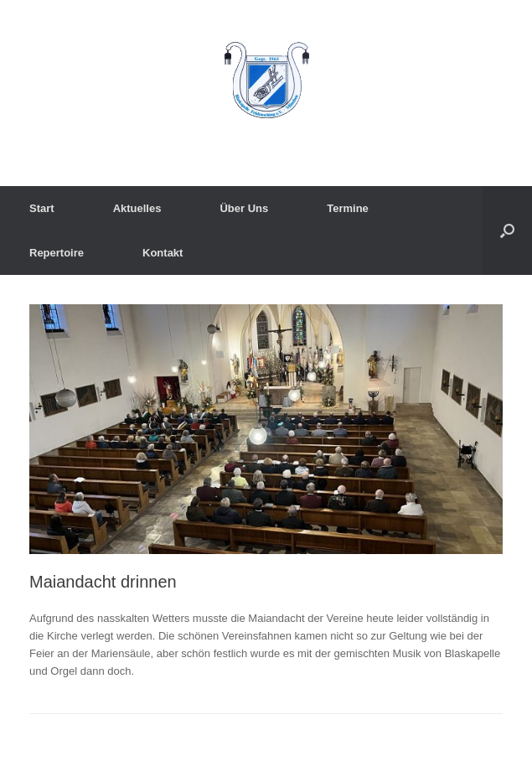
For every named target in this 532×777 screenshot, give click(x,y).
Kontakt (163, 253)
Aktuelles (137, 208)
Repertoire (57, 253)
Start (42, 208)
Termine (348, 208)
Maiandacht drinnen (103, 582)
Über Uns (244, 208)
